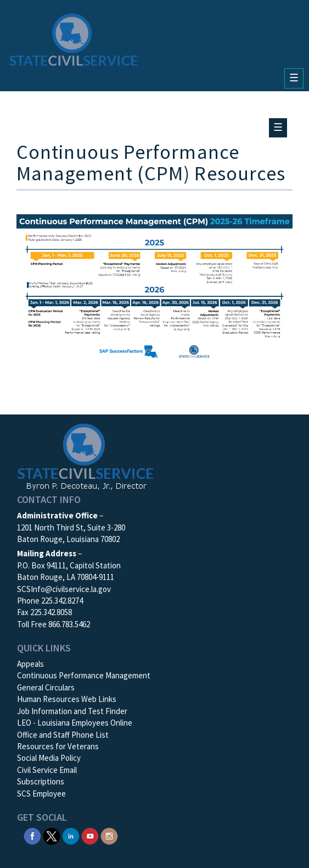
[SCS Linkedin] (71, 835)
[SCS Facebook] (32, 835)
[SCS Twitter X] (52, 835)
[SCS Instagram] (109, 835)
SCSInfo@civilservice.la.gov (64, 589)
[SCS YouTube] (90, 835)
